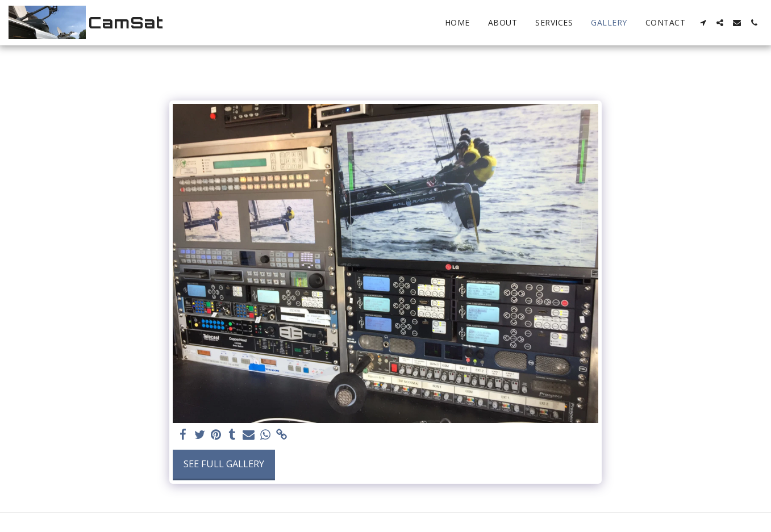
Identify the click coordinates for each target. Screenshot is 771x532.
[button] (703, 23)
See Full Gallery (224, 464)
